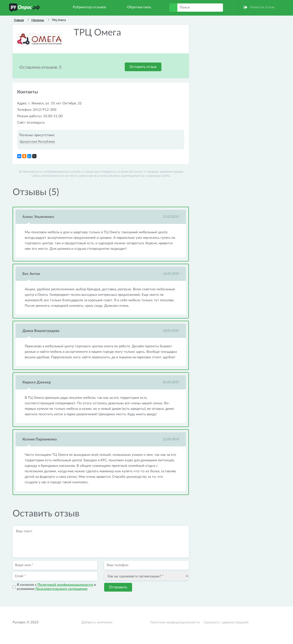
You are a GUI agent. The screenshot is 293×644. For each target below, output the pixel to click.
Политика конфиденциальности (175, 622)
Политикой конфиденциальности (65, 585)
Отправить (118, 587)
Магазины (38, 20)
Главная (19, 20)
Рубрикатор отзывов (89, 7)
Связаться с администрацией (226, 622)
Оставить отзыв (143, 67)
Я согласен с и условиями (56, 587)
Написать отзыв (262, 7)
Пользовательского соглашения (61, 589)
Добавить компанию (97, 622)
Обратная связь (139, 7)
